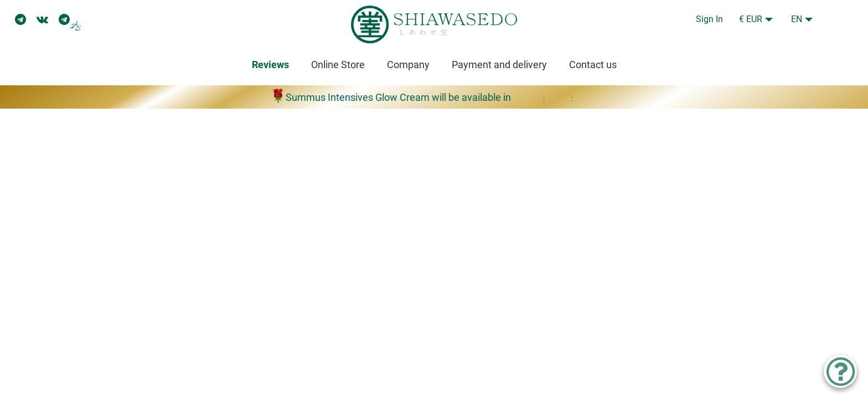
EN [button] (797, 19)
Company (408, 65)
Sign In (709, 19)
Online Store (338, 65)
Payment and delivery (499, 65)
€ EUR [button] (751, 19)
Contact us (593, 65)
